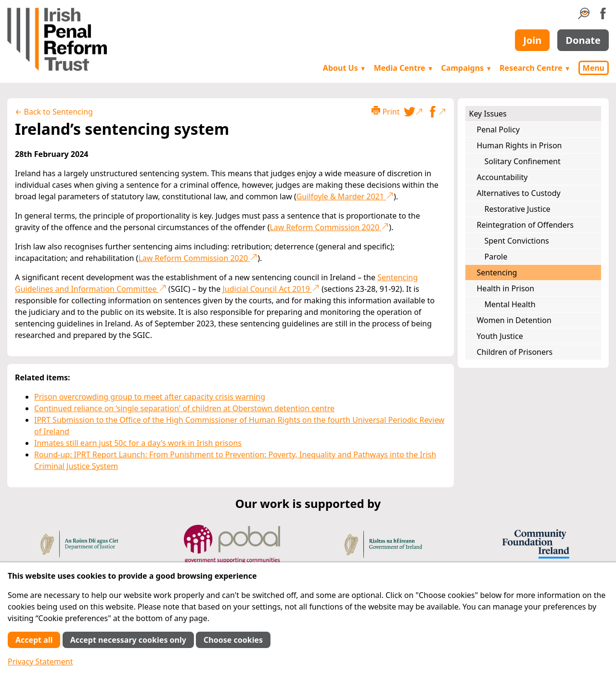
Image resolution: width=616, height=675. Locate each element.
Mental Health (510, 304)
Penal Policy (498, 130)
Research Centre (535, 68)
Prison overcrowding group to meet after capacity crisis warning (150, 397)
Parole (496, 257)
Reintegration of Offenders (525, 225)
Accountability (502, 177)
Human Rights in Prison (520, 145)
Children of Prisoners (515, 352)
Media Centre (404, 68)
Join (532, 40)
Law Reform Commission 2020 (329, 227)
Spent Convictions (517, 241)
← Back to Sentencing (54, 112)
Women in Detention (514, 320)
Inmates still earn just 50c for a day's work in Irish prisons (138, 443)
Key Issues (488, 114)
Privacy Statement (40, 662)
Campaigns (467, 68)
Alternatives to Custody (519, 193)
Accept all (34, 640)
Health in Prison (506, 288)
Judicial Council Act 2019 (271, 289)
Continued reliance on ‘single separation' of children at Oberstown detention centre (184, 408)
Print (385, 111)
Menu (594, 68)
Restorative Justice (518, 209)
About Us (345, 68)
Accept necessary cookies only (128, 640)
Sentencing (497, 273)
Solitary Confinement (523, 161)
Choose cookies (233, 640)
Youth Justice (500, 336)
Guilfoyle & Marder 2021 (345, 196)
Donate (583, 40)
